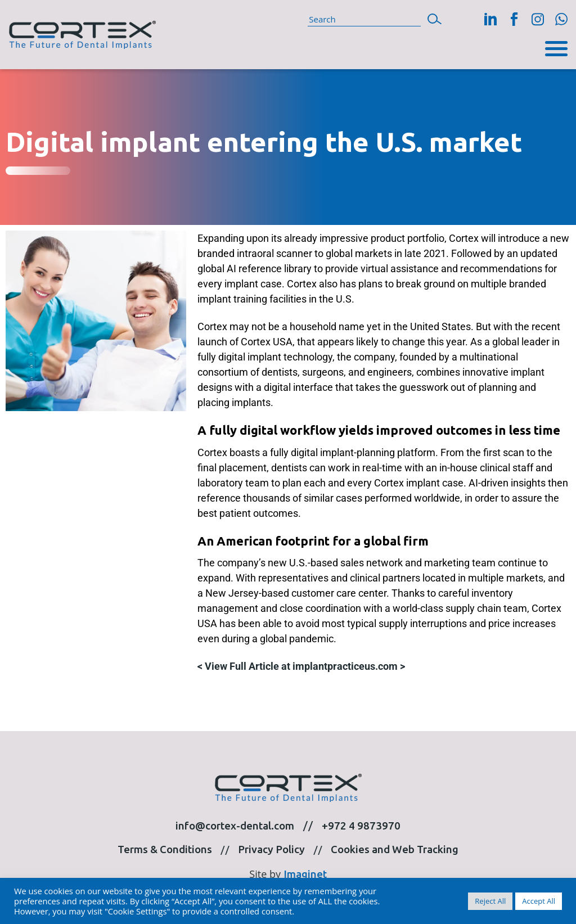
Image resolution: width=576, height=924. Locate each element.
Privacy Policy (271, 849)
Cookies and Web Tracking (395, 849)
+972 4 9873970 (361, 826)
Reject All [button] (490, 901)
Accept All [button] (539, 901)
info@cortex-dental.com (235, 826)
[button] (435, 18)
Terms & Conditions (165, 849)
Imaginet (305, 874)
